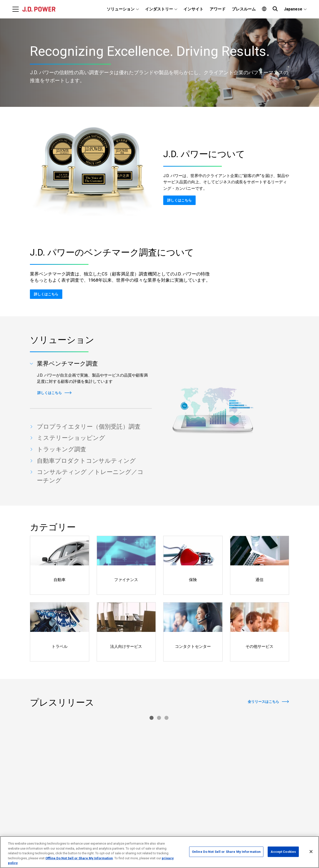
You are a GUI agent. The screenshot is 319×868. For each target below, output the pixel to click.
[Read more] (60, 565)
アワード (218, 9)
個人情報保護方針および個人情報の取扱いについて (249, 822)
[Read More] (71, 748)
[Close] (311, 852)
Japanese (293, 9)
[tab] (91, 364)
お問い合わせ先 (221, 813)
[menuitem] (123, 9)
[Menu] (16, 9)
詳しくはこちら (179, 200)
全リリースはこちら (263, 702)
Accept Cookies (283, 852)
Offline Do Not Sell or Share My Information (79, 858)
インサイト (193, 9)
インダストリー (159, 9)
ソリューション (121, 9)
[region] (159, 852)
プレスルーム (244, 9)
